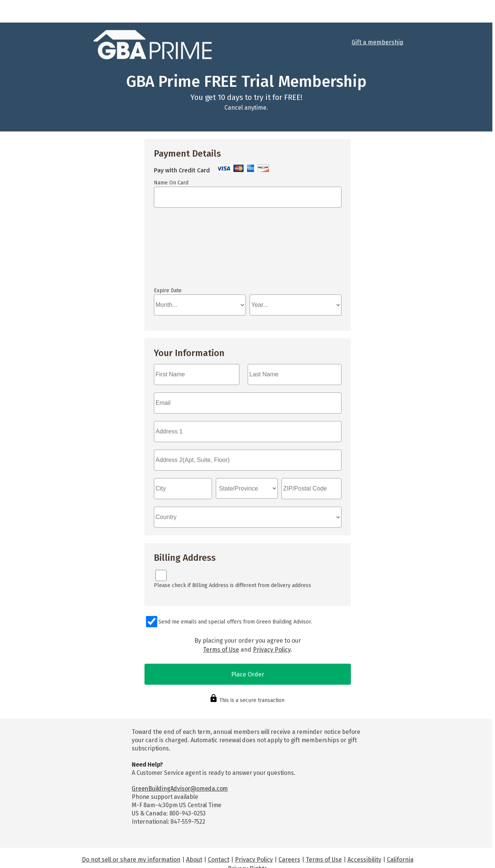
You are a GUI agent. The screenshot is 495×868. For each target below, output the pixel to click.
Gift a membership (378, 42)
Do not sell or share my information (131, 860)
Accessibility (364, 860)
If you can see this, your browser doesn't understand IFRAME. (248, 251)
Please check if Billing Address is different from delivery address (232, 585)
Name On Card (171, 183)
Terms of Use (221, 650)
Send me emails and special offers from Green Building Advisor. (235, 622)
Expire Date (168, 291)
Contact (219, 860)
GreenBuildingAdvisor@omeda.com (180, 789)
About (194, 860)
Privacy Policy (272, 650)
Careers (289, 860)
